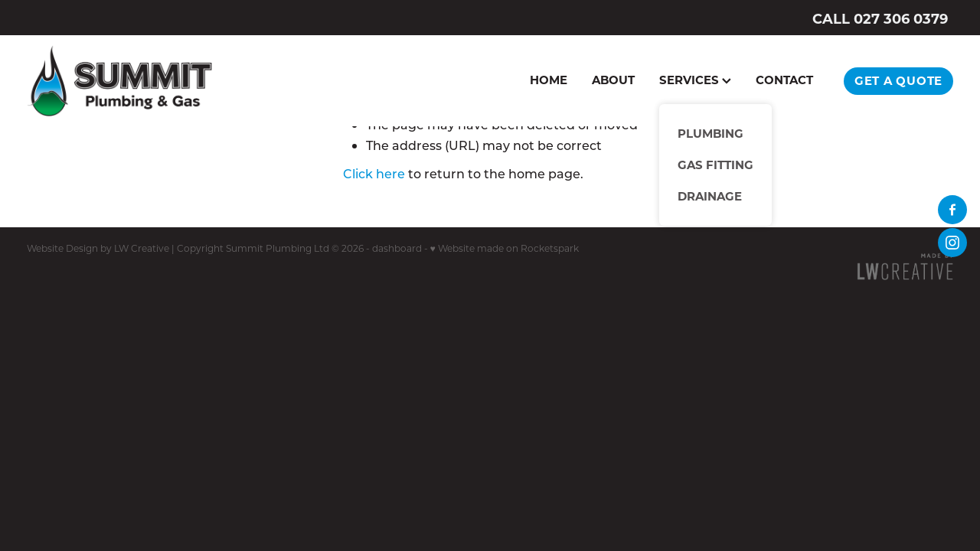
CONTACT (784, 80)
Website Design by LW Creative (98, 248)
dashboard (397, 248)
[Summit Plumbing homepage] (119, 81)
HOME (549, 80)
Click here (374, 173)
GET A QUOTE (898, 80)
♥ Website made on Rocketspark (505, 248)
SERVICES (695, 80)
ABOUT (613, 80)
